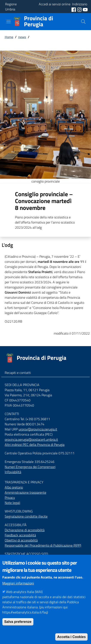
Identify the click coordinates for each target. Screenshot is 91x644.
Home (9, 37)
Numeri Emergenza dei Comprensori (30, 467)
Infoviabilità (13, 472)
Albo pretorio (14, 487)
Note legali (12, 503)
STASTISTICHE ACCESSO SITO (26, 554)
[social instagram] (80, 9)
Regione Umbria (11, 7)
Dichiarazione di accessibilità (25, 530)
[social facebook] (74, 9)
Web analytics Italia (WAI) (24, 592)
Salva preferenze (18, 622)
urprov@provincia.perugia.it (38, 429)
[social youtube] (85, 9)
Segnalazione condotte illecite (26, 516)
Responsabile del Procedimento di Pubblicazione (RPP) (43, 545)
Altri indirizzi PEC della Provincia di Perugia (35, 445)
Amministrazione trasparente (25, 492)
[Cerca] (83, 22)
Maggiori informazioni (18, 583)
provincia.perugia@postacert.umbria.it (31, 439)
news (22, 37)
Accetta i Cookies (71, 637)
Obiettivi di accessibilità (21, 540)
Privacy (10, 498)
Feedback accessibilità (20, 535)
